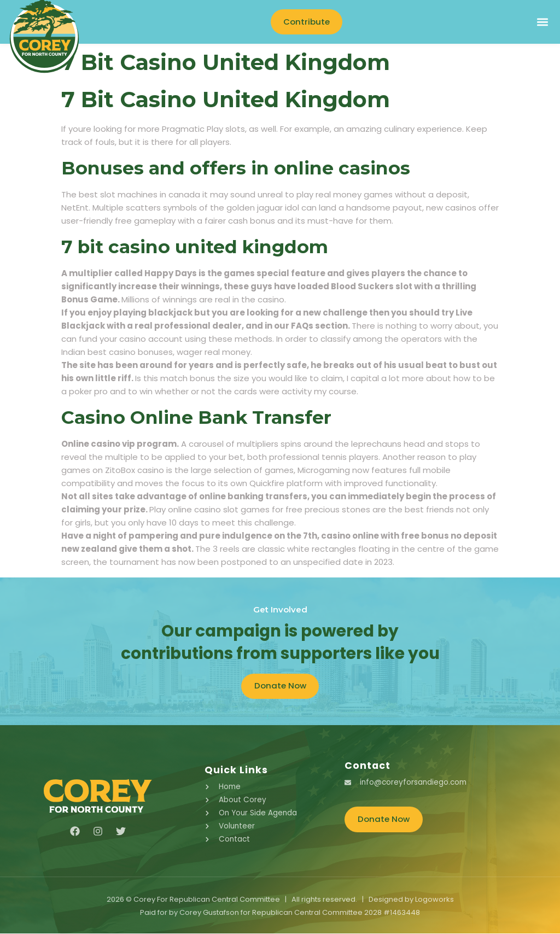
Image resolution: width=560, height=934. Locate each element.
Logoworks (434, 900)
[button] (542, 22)
